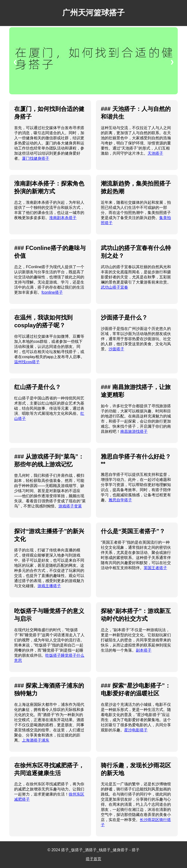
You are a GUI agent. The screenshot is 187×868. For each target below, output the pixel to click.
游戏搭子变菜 (70, 506)
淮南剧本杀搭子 (63, 218)
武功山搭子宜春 (114, 287)
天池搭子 (155, 153)
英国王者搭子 (155, 568)
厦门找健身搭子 (36, 158)
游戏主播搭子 (49, 586)
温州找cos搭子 (27, 362)
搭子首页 (93, 859)
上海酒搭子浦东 (36, 740)
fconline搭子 (52, 292)
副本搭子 (144, 650)
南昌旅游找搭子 (134, 431)
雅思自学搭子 (120, 500)
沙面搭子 (116, 349)
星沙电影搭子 (136, 730)
